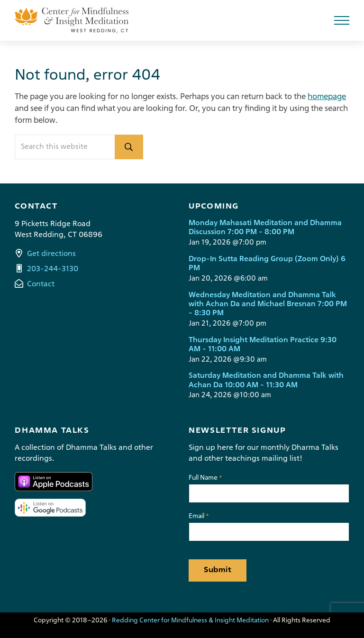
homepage (327, 97)
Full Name (205, 478)
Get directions (51, 254)
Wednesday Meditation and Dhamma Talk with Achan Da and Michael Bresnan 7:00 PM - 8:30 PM (268, 304)
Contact (41, 284)
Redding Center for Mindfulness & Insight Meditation (190, 620)
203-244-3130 (53, 269)
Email (199, 517)
